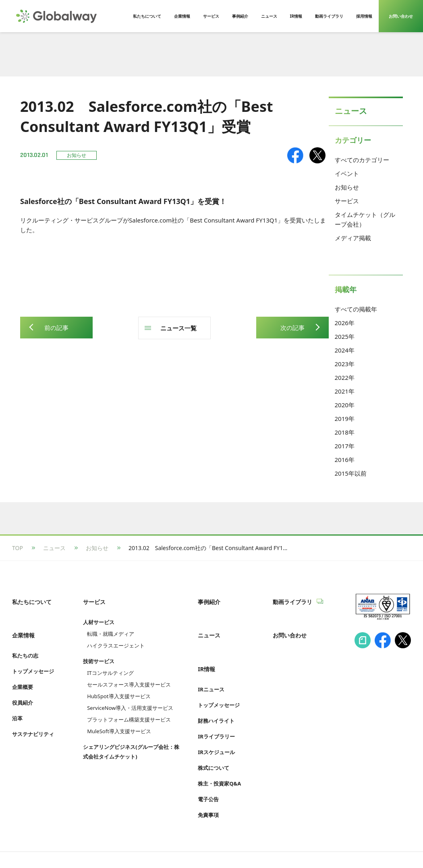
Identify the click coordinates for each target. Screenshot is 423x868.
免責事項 (208, 789)
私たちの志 (25, 639)
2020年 (345, 405)
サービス (347, 201)
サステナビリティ (33, 717)
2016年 (345, 460)
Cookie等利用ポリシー (203, 846)
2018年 (345, 432)
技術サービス (99, 652)
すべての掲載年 (356, 309)
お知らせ (347, 187)
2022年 (345, 377)
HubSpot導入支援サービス (119, 687)
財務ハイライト (216, 695)
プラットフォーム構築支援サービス (129, 711)
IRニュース (211, 664)
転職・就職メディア (111, 625)
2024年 (345, 350)
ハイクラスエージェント (116, 637)
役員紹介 (23, 686)
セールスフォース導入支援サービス (129, 676)
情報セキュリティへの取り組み (52, 846)
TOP (18, 548)
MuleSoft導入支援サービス (119, 722)
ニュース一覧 (178, 328)
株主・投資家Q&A (219, 758)
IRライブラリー (216, 711)
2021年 (345, 391)
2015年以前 (351, 473)
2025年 (345, 336)
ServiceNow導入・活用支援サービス (130, 699)
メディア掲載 (353, 238)
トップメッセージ (33, 654)
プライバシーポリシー (133, 846)
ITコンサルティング (110, 664)
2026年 (345, 323)
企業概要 (23, 670)
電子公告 (208, 773)
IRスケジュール (216, 726)
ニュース (54, 548)
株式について (214, 742)
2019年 (345, 419)
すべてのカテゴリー (362, 160)
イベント (347, 173)
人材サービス (99, 613)
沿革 (17, 701)
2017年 (345, 446)
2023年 (345, 364)
